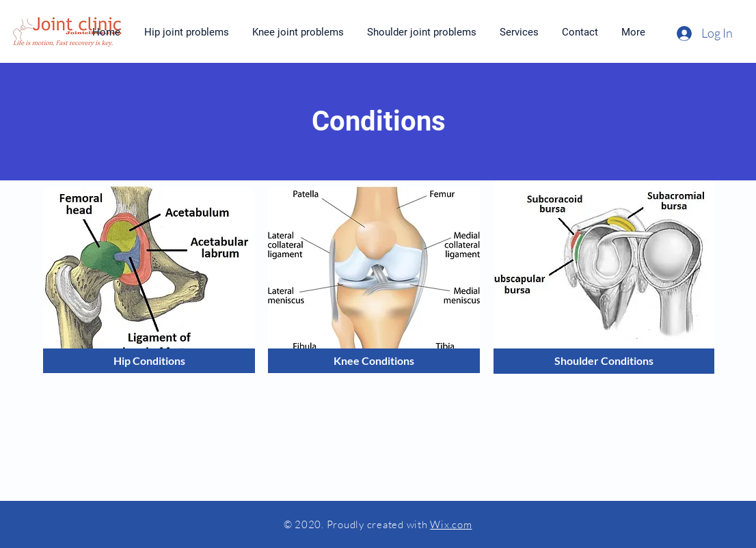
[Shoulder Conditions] (604, 361)
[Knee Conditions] (374, 361)
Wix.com (451, 524)
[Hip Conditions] (149, 361)
